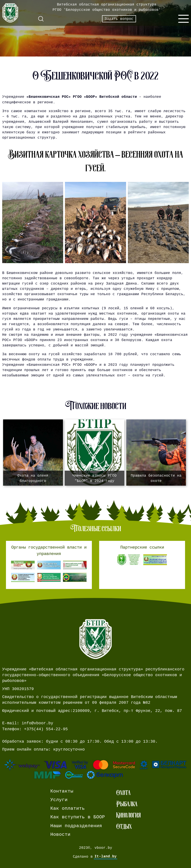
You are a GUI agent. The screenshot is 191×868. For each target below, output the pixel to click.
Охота (123, 793)
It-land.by (106, 857)
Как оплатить (68, 809)
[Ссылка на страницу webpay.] (95, 769)
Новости (60, 835)
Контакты (62, 791)
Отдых (124, 826)
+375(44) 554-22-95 (46, 729)
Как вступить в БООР (78, 817)
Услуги (59, 800)
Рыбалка (127, 804)
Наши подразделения (76, 826)
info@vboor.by (37, 723)
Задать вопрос (119, 19)
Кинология (128, 815)
